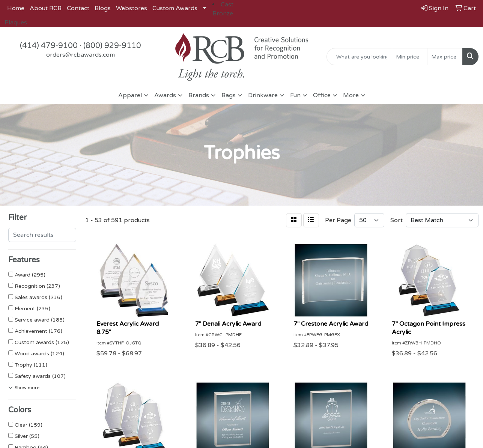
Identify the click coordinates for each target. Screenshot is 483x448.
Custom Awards (175, 8)
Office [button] (322, 95)
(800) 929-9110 (112, 46)
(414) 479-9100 (49, 46)
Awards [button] (165, 95)
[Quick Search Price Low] (410, 57)
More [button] (351, 95)
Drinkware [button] (263, 95)
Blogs (103, 8)
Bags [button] (229, 95)
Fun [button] (295, 95)
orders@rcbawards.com (80, 55)
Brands (199, 95)
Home (16, 8)
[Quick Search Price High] (445, 57)
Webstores (132, 8)
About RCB (46, 8)
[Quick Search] (359, 57)
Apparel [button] (130, 95)
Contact (78, 8)
